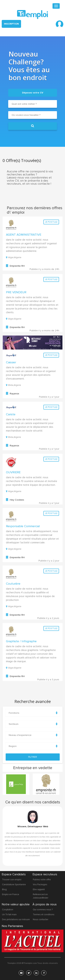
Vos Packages (40, 884)
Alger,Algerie (14, 257)
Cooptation (8, 909)
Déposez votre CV (33, 92)
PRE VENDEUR (16, 292)
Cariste (11, 414)
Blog (4, 889)
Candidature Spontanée (14, 884)
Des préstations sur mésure (16, 919)
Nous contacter (41, 919)
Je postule (51, 221)
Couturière (13, 583)
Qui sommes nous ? (43, 909)
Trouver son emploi (12, 879)
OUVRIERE (13, 472)
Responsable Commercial (23, 526)
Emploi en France (11, 894)
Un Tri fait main (9, 914)
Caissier (11, 362)
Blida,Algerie (14, 385)
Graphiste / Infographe (21, 641)
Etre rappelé (39, 889)
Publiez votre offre (42, 879)
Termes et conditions (44, 914)
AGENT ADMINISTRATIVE (24, 234)
